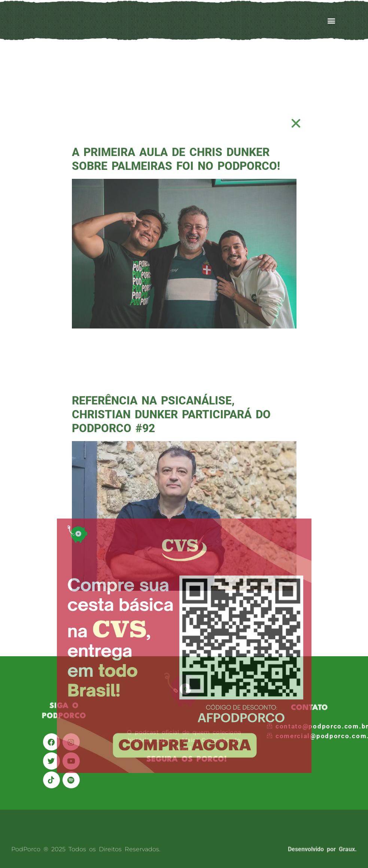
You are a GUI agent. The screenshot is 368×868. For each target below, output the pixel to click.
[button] (296, 123)
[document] (184, 434)
